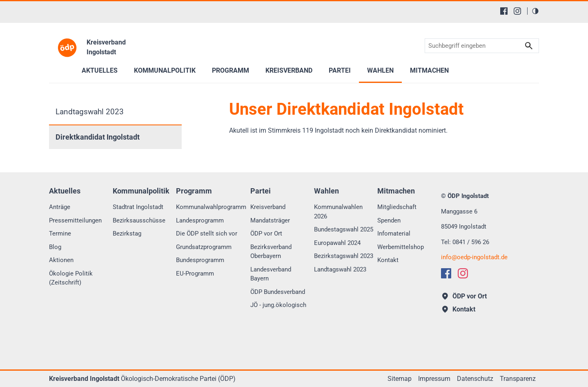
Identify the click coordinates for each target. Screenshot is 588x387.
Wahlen (380, 70)
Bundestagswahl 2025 (344, 229)
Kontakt (388, 260)
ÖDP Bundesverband (278, 292)
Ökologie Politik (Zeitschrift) (71, 278)
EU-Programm (195, 274)
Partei (340, 70)
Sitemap (400, 379)
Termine (60, 234)
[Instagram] (517, 11)
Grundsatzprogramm (204, 247)
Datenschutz (475, 379)
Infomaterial (394, 234)
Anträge (60, 207)
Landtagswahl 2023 (90, 112)
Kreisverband (268, 207)
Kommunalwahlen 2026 (338, 212)
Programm (231, 70)
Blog (55, 247)
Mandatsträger (270, 220)
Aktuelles (100, 70)
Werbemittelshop (401, 247)
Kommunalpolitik (165, 70)
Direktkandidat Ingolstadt (98, 137)
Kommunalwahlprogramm (211, 207)
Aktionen (61, 260)
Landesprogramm (200, 220)
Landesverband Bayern (271, 274)
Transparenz (518, 379)
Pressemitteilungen (75, 220)
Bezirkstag (127, 234)
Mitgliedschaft (397, 207)
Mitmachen (429, 70)
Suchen (529, 46)
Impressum (434, 379)
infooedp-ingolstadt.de (474, 257)
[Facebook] (504, 11)
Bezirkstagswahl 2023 (344, 256)
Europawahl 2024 (337, 243)
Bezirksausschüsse (139, 220)
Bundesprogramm (200, 260)
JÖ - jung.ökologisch (278, 305)
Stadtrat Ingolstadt (138, 207)
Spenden (389, 220)
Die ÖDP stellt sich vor (207, 234)
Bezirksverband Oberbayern (271, 252)
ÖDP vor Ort (266, 234)
